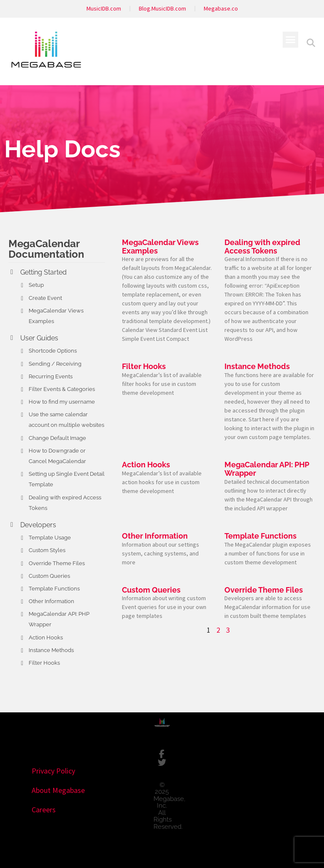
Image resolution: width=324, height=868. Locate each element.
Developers (38, 525)
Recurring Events (51, 376)
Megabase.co (221, 8)
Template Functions (54, 589)
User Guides (39, 338)
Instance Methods (51, 650)
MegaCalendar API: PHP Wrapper (267, 469)
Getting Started (43, 272)
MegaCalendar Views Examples (160, 247)
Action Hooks (46, 638)
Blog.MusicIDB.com (162, 8)
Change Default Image (57, 438)
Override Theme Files (57, 563)
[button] (291, 40)
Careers (44, 810)
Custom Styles (47, 550)
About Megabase (58, 790)
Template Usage (50, 538)
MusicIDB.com (104, 8)
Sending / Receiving (55, 364)
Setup (36, 285)
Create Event (45, 298)
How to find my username (62, 402)
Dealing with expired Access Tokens (262, 247)
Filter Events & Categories (62, 389)
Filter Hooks (44, 663)
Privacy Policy (53, 771)
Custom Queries (49, 576)
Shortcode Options (53, 351)
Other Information (51, 601)
